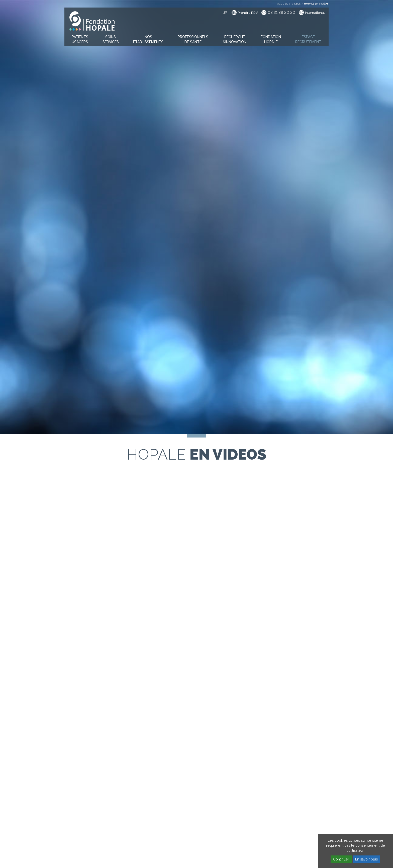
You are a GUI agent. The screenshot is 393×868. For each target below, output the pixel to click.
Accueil (283, 4)
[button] (80, 40)
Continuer (341, 859)
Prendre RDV (248, 13)
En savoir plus (366, 859)
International (315, 13)
